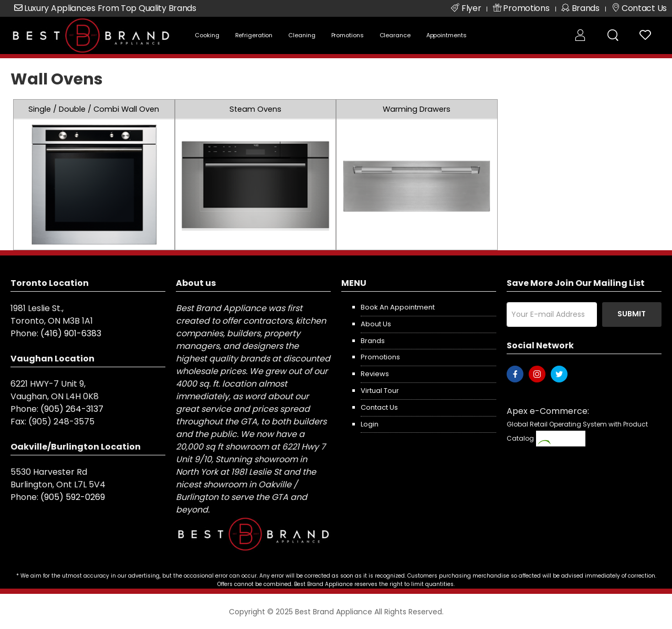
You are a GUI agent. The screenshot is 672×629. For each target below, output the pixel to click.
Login (370, 424)
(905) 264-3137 (72, 409)
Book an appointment (398, 307)
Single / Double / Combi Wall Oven (94, 109)
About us (376, 324)
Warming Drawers (417, 109)
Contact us (379, 407)
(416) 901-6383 (71, 333)
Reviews (375, 374)
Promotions (348, 35)
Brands (373, 341)
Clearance (395, 35)
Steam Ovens (255, 109)
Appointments (447, 35)
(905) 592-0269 (73, 497)
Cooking (207, 35)
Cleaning (302, 35)
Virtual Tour (380, 391)
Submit (632, 314)
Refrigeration (254, 35)
